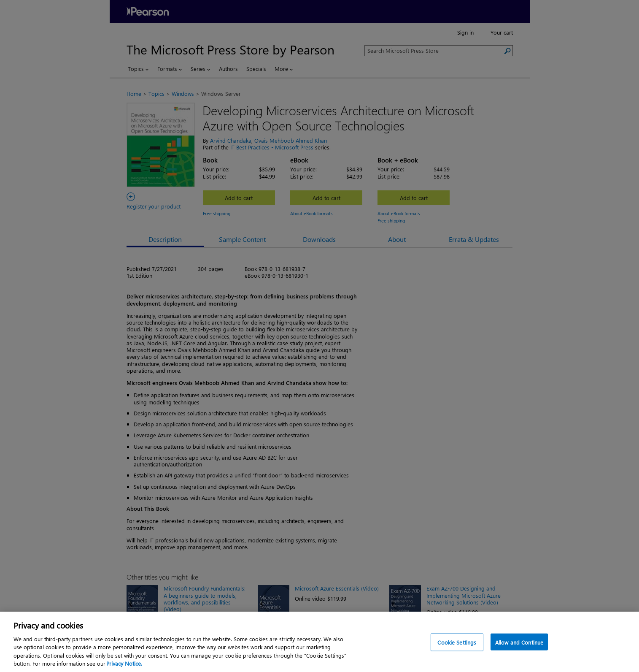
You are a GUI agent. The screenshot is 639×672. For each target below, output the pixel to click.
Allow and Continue (519, 660)
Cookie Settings (457, 660)
